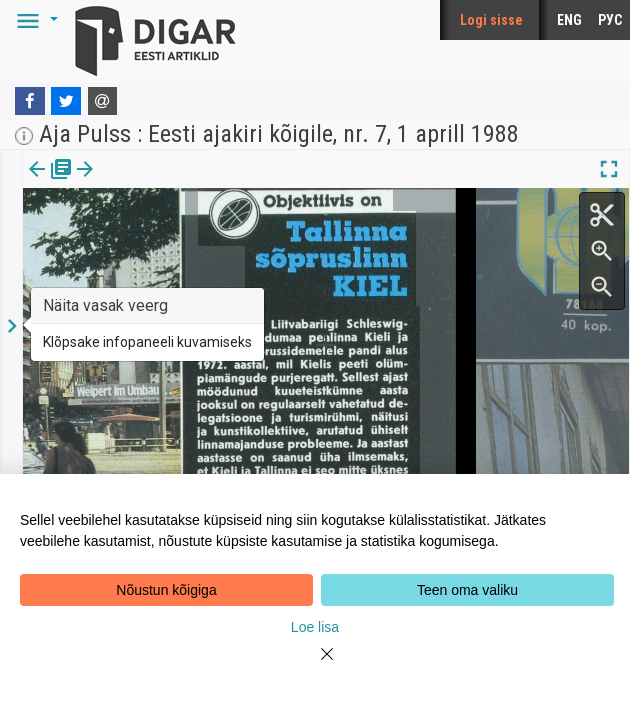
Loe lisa (315, 627)
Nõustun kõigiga (166, 590)
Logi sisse (491, 20)
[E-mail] (103, 101)
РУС (610, 20)
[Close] (315, 666)
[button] (34, 20)
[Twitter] (66, 101)
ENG (569, 20)
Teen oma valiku (467, 590)
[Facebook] (30, 101)
